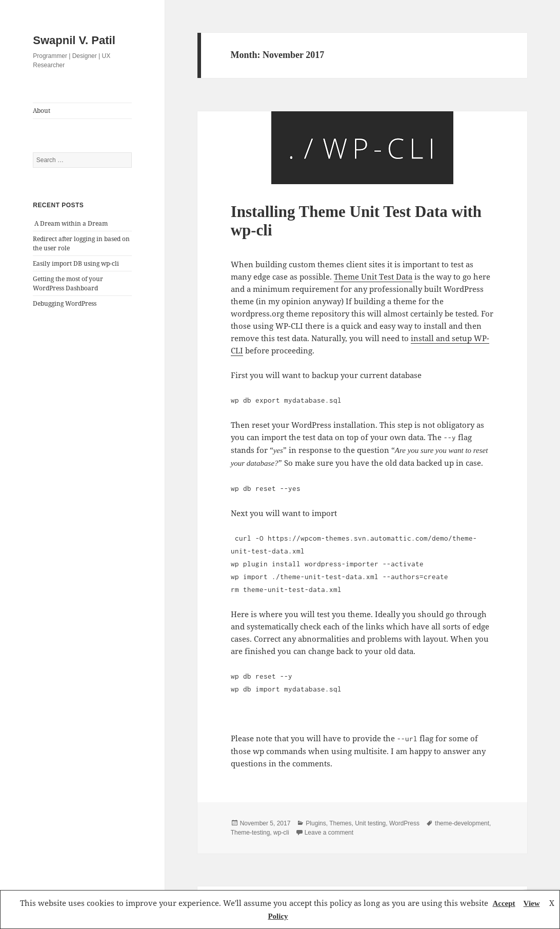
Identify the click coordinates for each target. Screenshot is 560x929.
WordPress (404, 823)
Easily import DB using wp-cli (76, 263)
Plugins (316, 823)
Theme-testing (251, 833)
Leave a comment (329, 833)
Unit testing (370, 823)
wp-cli (281, 833)
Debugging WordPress (65, 303)
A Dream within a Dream (71, 223)
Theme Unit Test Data (373, 276)
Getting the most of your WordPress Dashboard (68, 283)
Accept (504, 903)
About (42, 111)
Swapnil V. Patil (74, 40)
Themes (340, 823)
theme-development (462, 823)
